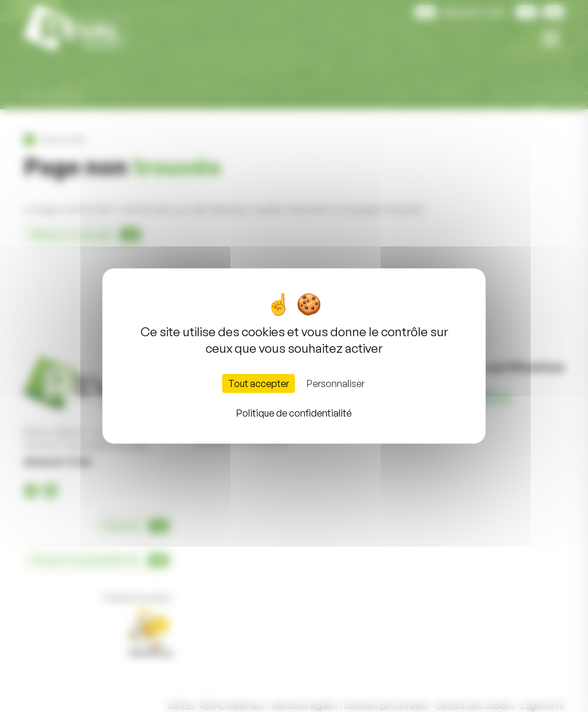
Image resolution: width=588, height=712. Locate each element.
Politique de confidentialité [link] (294, 413)
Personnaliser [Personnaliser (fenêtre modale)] (336, 383)
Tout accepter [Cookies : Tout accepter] (259, 383)
